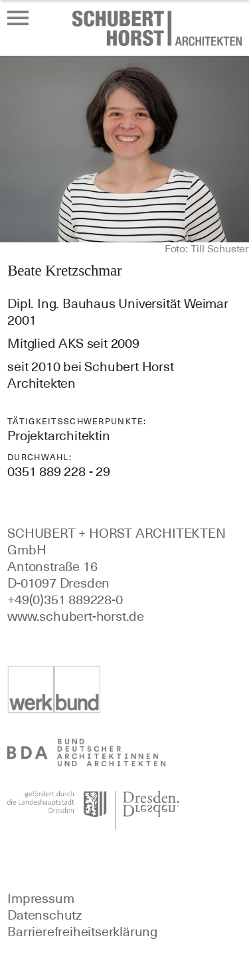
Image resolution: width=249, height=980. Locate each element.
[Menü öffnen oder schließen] (18, 18)
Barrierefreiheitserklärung (82, 932)
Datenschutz (44, 915)
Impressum (41, 898)
